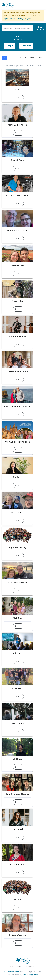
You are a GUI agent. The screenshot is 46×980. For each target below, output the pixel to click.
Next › (32, 59)
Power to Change (12, 972)
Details (18, 98)
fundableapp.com (30, 975)
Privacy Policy (30, 967)
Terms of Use (16, 967)
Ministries (26, 46)
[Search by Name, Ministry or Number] (18, 28)
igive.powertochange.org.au (17, 18)
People (10, 46)
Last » (40, 59)
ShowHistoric (40, 28)
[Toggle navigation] (42, 5)
